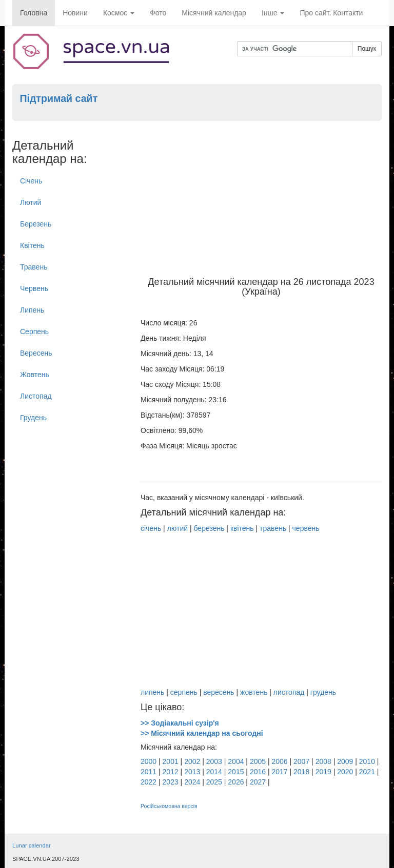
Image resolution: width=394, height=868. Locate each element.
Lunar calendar (32, 845)
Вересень (36, 353)
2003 (214, 761)
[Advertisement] (261, 200)
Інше (273, 13)
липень (152, 692)
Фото (158, 13)
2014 (214, 772)
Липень (32, 310)
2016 (258, 772)
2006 (279, 761)
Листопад (36, 396)
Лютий (31, 202)
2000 (149, 761)
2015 (236, 772)
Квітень (32, 245)
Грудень (33, 418)
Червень (34, 288)
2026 (236, 782)
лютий (178, 528)
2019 (323, 772)
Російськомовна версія (169, 806)
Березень (36, 224)
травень (273, 528)
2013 (192, 772)
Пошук (367, 49)
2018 (301, 772)
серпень (184, 692)
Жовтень (35, 375)
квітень (242, 528)
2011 (149, 772)
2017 (279, 772)
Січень (31, 181)
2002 (192, 761)
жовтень (254, 692)
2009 (345, 761)
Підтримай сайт (58, 98)
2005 (258, 761)
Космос (119, 13)
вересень (219, 692)
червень (306, 528)
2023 (171, 782)
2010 (367, 761)
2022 (149, 782)
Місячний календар (214, 13)
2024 (192, 782)
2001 (171, 761)
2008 (323, 761)
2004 (236, 761)
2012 (171, 772)
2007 (301, 761)
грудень (323, 692)
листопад (289, 692)
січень (151, 528)
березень (209, 528)
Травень (34, 267)
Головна (34, 13)
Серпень (34, 332)
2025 (214, 782)
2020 (345, 772)
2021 (367, 772)
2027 (258, 782)
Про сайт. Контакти (331, 13)
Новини (75, 13)
